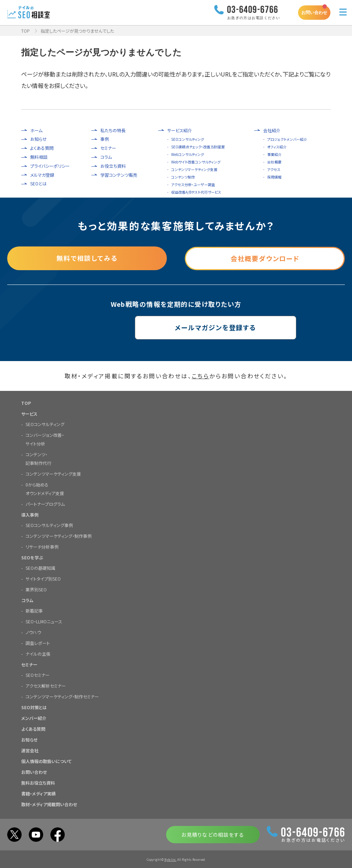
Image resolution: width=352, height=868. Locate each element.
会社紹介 (272, 130)
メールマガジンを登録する (176, 328)
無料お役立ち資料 (38, 782)
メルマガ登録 (42, 175)
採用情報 (274, 177)
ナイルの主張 (38, 653)
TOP (26, 31)
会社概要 (274, 162)
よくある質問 (42, 148)
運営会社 (30, 750)
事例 (105, 139)
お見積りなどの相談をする (213, 834)
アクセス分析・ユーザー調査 (193, 184)
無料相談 (39, 157)
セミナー (108, 148)
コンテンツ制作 (183, 177)
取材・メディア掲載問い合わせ (49, 804)
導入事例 (30, 514)
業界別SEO (36, 589)
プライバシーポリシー (50, 166)
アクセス (274, 169)
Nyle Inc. (170, 859)
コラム (106, 157)
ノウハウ (33, 632)
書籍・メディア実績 (38, 793)
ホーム (36, 130)
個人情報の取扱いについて (46, 761)
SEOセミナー (38, 675)
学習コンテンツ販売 (119, 175)
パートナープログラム (45, 504)
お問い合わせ (314, 12)
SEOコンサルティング (188, 139)
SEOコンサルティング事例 (49, 525)
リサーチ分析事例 (42, 546)
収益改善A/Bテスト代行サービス (196, 192)
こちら (200, 376)
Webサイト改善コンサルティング (196, 162)
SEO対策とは (34, 707)
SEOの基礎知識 (40, 567)
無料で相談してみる (87, 258)
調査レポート (38, 643)
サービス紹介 (180, 130)
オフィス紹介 (277, 147)
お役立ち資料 (113, 166)
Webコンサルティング (188, 154)
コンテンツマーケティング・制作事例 (59, 535)
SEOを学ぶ (32, 557)
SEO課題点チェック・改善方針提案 (198, 147)
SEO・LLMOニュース (44, 621)
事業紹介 (274, 154)
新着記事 (34, 610)
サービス (29, 413)
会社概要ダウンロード (265, 258)
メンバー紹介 (34, 718)
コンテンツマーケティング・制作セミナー (62, 696)
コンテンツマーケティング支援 (194, 169)
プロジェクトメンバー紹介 (287, 139)
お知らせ (38, 139)
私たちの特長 (113, 130)
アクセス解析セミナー (46, 685)
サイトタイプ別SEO (43, 578)
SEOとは (38, 184)
